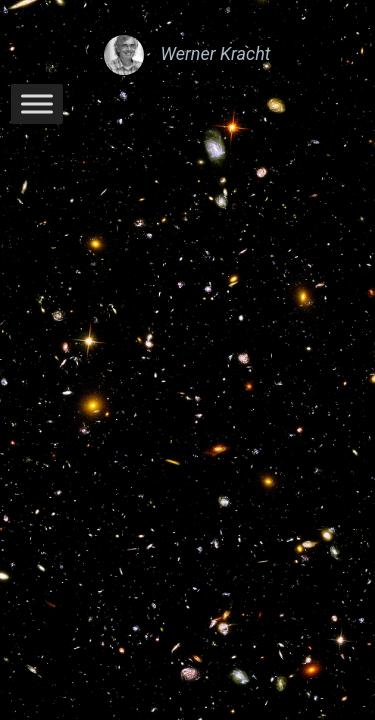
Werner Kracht (215, 53)
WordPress (254, 303)
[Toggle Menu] (37, 103)
